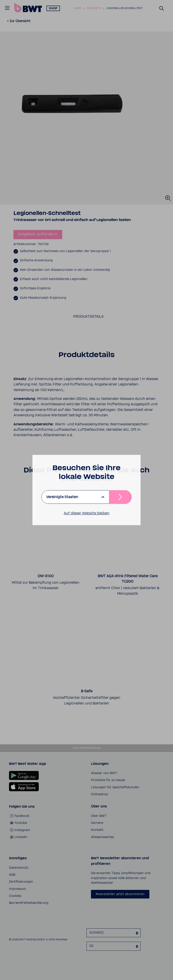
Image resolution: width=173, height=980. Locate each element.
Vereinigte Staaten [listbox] (62, 497)
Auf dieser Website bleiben (87, 513)
